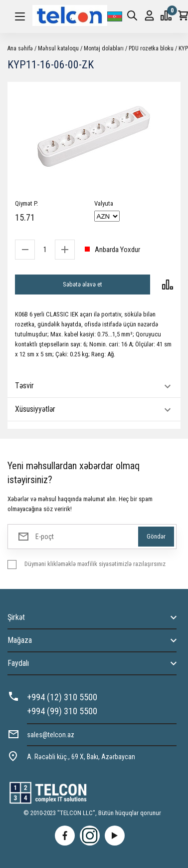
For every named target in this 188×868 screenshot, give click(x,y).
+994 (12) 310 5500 (62, 697)
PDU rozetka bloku (151, 48)
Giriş (149, 16)
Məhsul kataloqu (58, 48)
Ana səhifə (20, 48)
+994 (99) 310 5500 (62, 711)
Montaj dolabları (104, 48)
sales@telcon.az (51, 735)
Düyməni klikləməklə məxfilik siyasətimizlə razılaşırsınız (95, 564)
